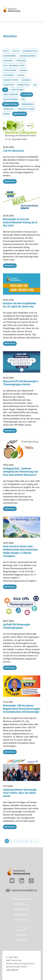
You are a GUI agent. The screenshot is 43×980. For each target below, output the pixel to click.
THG (23, 99)
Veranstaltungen (22, 920)
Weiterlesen (10, 181)
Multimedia (9, 75)
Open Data (21, 61)
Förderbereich (21, 915)
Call (35, 85)
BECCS (6, 51)
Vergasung (9, 109)
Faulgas (24, 70)
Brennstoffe (23, 85)
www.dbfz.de (12, 970)
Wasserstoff (20, 114)
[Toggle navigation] (32, 11)
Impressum (21, 935)
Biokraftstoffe (11, 80)
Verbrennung (28, 104)
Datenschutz (22, 940)
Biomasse (26, 80)
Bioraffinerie (10, 56)
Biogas (21, 75)
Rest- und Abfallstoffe (14, 66)
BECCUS (16, 51)
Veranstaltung (11, 104)
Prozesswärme (11, 99)
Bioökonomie (10, 70)
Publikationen (22, 904)
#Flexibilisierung (28, 56)
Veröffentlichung (26, 109)
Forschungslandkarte (21, 899)
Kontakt (22, 930)
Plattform (27, 95)
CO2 (5, 90)
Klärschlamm (17, 90)
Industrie (8, 61)
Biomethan (9, 85)
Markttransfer (11, 95)
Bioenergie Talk (30, 51)
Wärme (7, 114)
